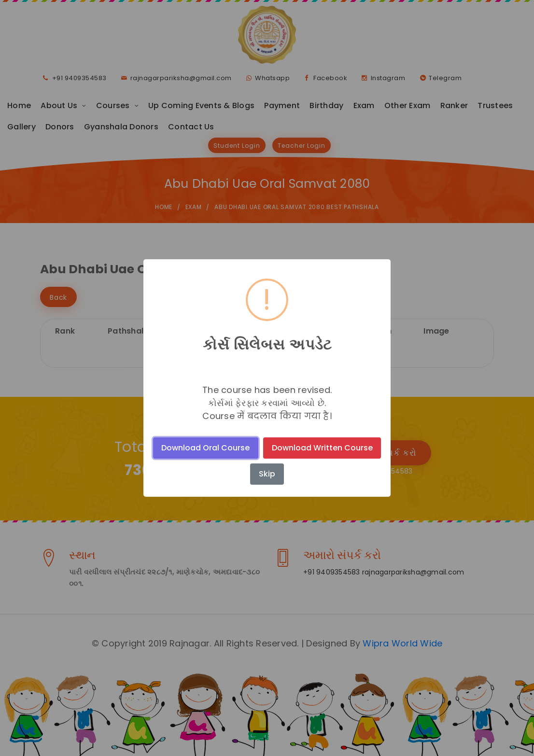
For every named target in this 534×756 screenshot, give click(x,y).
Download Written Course (322, 448)
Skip (267, 474)
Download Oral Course (205, 448)
